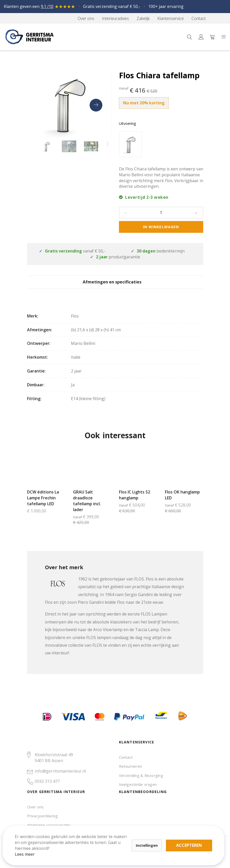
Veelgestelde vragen (138, 784)
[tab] (115, 285)
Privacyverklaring (43, 816)
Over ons (35, 807)
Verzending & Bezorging (141, 775)
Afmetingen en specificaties (115, 286)
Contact (126, 757)
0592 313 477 (47, 781)
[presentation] (96, 105)
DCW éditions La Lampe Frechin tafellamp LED (43, 505)
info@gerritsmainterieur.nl (60, 771)
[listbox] (161, 145)
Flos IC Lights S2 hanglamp (135, 502)
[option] (130, 144)
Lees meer (30, 849)
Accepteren (177, 840)
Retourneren (131, 766)
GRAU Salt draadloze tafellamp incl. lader (87, 508)
